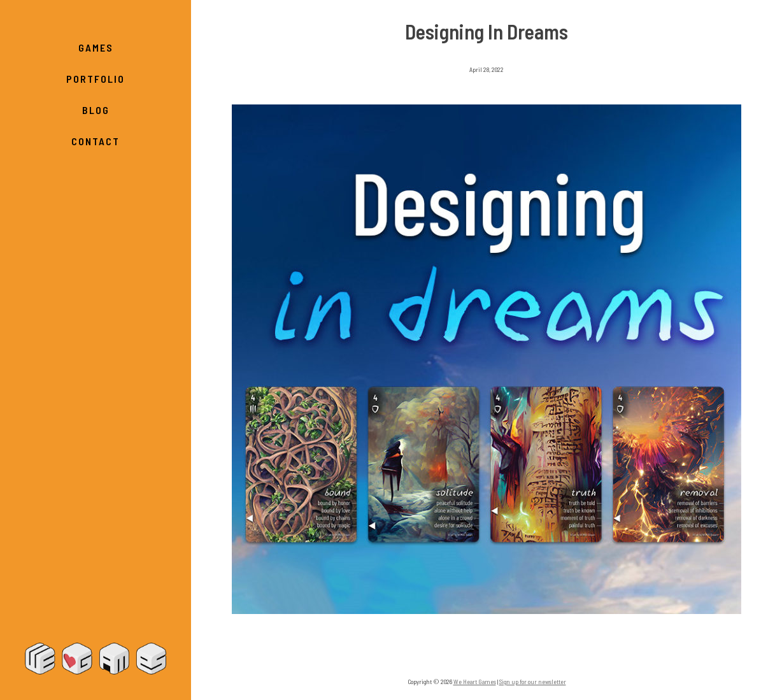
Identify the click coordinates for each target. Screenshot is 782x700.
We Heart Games (96, 659)
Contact (96, 141)
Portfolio (96, 79)
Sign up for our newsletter (533, 682)
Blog (96, 110)
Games (96, 47)
